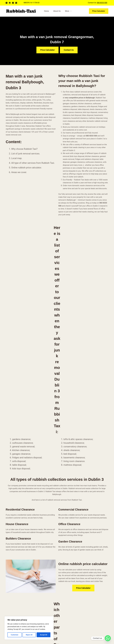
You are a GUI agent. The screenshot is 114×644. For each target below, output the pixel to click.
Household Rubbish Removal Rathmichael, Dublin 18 (69, 603)
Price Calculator (99, 11)
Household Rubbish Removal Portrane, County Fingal (70, 612)
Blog (35, 549)
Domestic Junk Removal (69, 543)
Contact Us (37, 555)
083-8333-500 (102, 3)
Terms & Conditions (41, 558)
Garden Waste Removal (69, 540)
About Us (57, 11)
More (69, 11)
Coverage (36, 552)
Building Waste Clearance (70, 546)
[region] (29, 628)
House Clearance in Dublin (70, 549)
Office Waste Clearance (69, 534)
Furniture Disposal (67, 531)
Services (36, 543)
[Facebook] (10, 3)
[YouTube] (7, 3)
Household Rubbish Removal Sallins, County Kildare (69, 594)
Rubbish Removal (40, 546)
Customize (15, 635)
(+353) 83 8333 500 (95, 545)
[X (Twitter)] (16, 3)
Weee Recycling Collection (70, 552)
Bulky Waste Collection (69, 537)
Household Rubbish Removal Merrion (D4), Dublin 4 (69, 585)
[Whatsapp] (108, 638)
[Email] (11, 552)
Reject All (29, 635)
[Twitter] (24, 552)
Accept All (44, 635)
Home (46, 11)
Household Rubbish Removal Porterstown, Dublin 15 (68, 621)
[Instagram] (13, 3)
